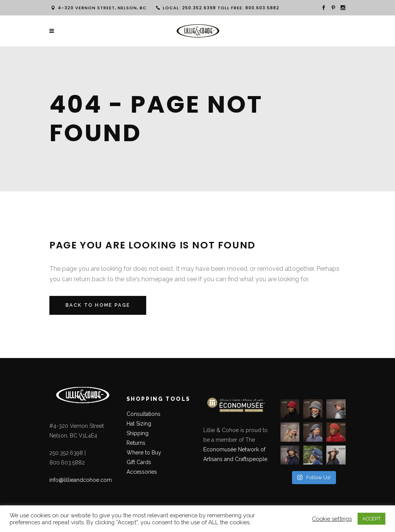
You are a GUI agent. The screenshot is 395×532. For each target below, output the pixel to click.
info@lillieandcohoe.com (81, 480)
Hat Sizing (139, 424)
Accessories (142, 472)
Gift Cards (139, 462)
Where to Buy (144, 453)
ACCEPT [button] (371, 519)
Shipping (138, 433)
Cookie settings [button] (332, 519)
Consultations (144, 414)
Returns (136, 443)
